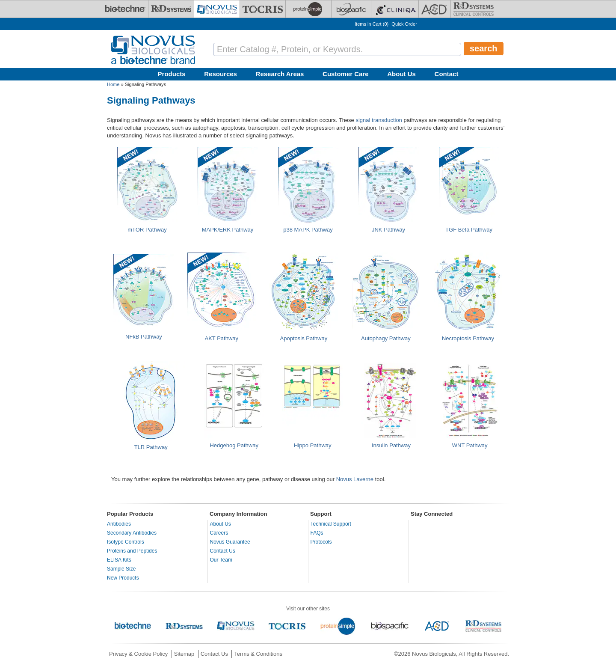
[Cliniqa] (395, 9)
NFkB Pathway (144, 337)
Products (172, 74)
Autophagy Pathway (386, 338)
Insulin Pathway (391, 445)
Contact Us (223, 551)
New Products (123, 578)
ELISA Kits (119, 560)
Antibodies (119, 524)
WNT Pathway (470, 445)
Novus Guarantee (230, 542)
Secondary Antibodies (132, 533)
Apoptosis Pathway (304, 338)
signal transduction (379, 120)
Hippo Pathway (312, 445)
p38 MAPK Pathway (308, 230)
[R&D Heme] (474, 9)
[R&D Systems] (171, 9)
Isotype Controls (126, 542)
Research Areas (280, 74)
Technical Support (331, 524)
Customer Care (346, 74)
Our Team (221, 560)
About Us (401, 74)
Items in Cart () (372, 24)
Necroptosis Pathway (468, 338)
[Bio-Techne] (125, 9)
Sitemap (184, 654)
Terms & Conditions (258, 654)
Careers (219, 533)
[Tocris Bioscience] (263, 9)
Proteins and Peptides (132, 551)
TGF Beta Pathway (469, 230)
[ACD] (435, 9)
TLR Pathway (151, 447)
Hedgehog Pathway (234, 445)
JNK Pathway (388, 230)
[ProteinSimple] (308, 9)
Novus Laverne (355, 479)
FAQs (317, 533)
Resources (221, 74)
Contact (447, 74)
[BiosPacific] (351, 9)
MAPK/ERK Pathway (228, 230)
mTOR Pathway (147, 230)
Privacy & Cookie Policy (138, 654)
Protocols (321, 542)
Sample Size (121, 569)
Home (113, 84)
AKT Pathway (222, 338)
